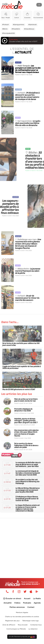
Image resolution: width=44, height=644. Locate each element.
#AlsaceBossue (29, 29)
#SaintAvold (32, 25)
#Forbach (6, 25)
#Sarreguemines (19, 25)
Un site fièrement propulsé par (22, 637)
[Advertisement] (22, 543)
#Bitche (5, 29)
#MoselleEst (16, 29)
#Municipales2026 (8, 33)
